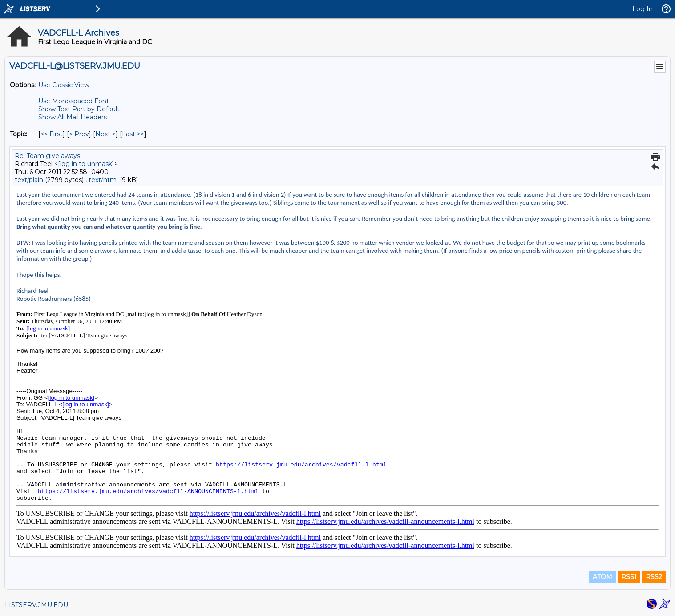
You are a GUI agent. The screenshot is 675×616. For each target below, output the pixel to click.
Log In (643, 9)
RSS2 (654, 577)
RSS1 (629, 577)
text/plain (29, 180)
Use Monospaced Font (74, 101)
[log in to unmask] (86, 164)
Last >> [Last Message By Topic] (133, 134)
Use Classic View (64, 85)
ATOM (602, 577)
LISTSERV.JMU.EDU (36, 605)
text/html (103, 180)
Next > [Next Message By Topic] (105, 134)
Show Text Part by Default (79, 109)
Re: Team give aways (47, 156)
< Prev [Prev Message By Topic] (79, 134)
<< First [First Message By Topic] (52, 134)
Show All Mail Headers (73, 117)
